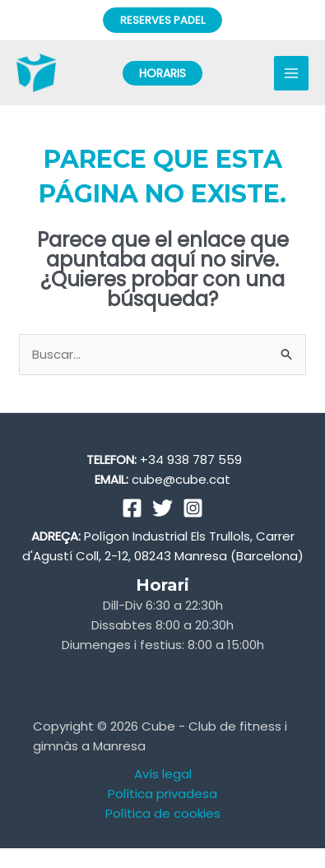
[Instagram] (193, 508)
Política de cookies (163, 813)
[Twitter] (162, 508)
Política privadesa (162, 794)
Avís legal (163, 774)
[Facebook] (132, 508)
